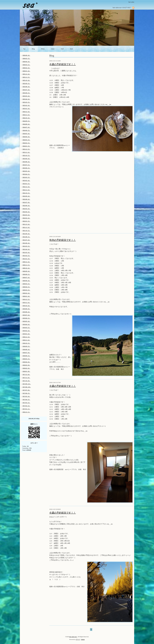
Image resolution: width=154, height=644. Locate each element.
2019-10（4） (26, 306)
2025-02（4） (26, 105)
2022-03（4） (26, 215)
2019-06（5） (26, 318)
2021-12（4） (26, 224)
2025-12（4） (26, 74)
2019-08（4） (26, 312)
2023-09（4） (26, 159)
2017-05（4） (26, 396)
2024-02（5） (26, 143)
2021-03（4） (26, 252)
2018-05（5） (26, 359)
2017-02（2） (26, 406)
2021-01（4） (26, 259)
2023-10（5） (26, 155)
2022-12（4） (26, 187)
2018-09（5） (26, 346)
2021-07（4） (26, 240)
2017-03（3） (26, 403)
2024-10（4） (26, 118)
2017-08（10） (27, 387)
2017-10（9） (26, 381)
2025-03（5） (26, 102)
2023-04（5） (26, 174)
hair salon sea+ (73, 637)
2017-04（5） (26, 399)
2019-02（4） (26, 331)
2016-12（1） (26, 412)
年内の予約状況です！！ (63, 240)
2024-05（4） (26, 133)
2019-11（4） (26, 302)
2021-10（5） (26, 230)
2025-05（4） (26, 96)
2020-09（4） (26, 271)
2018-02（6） (26, 368)
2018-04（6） (26, 362)
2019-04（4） (26, 324)
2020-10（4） (26, 268)
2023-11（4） (26, 152)
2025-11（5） (26, 77)
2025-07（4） (26, 90)
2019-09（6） (26, 309)
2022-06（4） (26, 205)
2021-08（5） (26, 237)
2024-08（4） (26, 124)
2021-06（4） (26, 243)
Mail (71, 49)
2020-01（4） (26, 296)
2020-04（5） (26, 287)
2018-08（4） (26, 349)
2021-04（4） (26, 249)
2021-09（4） (26, 234)
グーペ (78, 639)
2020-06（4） (26, 281)
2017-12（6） (26, 374)
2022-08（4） (26, 199)
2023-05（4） (26, 171)
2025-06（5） (26, 93)
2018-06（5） (26, 356)
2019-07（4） (26, 315)
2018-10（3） (26, 343)
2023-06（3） (26, 168)
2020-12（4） (26, 262)
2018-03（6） (26, 365)
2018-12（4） (26, 337)
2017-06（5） (26, 393)
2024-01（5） (26, 146)
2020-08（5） (26, 274)
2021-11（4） (26, 227)
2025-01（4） (26, 108)
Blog (33, 49)
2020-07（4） (26, 277)
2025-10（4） (26, 80)
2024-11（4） (26, 115)
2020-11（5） (26, 265)
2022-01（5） (26, 221)
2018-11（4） (26, 340)
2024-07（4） (26, 127)
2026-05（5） (26, 58)
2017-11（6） (26, 378)
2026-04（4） (26, 61)
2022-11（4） (26, 190)
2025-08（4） (26, 87)
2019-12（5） (26, 299)
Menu (43, 49)
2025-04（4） (26, 99)
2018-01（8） (26, 371)
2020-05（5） (26, 284)
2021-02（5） (26, 256)
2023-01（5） (26, 184)
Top (24, 49)
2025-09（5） (26, 83)
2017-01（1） (26, 409)
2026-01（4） (26, 71)
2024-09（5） (26, 121)
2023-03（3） (26, 177)
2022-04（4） (26, 212)
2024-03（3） (26, 140)
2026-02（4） (26, 68)
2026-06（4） (26, 55)
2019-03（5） (26, 327)
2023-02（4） (26, 180)
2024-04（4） (26, 137)
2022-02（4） (26, 218)
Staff (62, 49)
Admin (83, 639)
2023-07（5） (26, 165)
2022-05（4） (26, 209)
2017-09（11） (27, 384)
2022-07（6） (26, 202)
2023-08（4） (26, 162)
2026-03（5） (26, 65)
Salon (53, 49)
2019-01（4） (26, 334)
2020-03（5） (26, 290)
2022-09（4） (26, 196)
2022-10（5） (26, 193)
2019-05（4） (26, 321)
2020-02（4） (26, 293)
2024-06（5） (26, 130)
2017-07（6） (26, 390)
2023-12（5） (26, 149)
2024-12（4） (26, 112)
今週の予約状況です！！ (63, 64)
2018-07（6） (26, 353)
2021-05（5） (26, 246)
